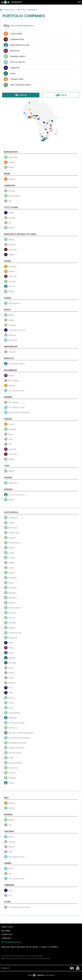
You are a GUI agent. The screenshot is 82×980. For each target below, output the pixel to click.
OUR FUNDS (9, 10)
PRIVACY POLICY (7, 927)
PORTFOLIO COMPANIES (27, 10)
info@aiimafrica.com (13, 942)
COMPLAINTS (6, 938)
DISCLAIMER (6, 931)
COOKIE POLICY (7, 934)
